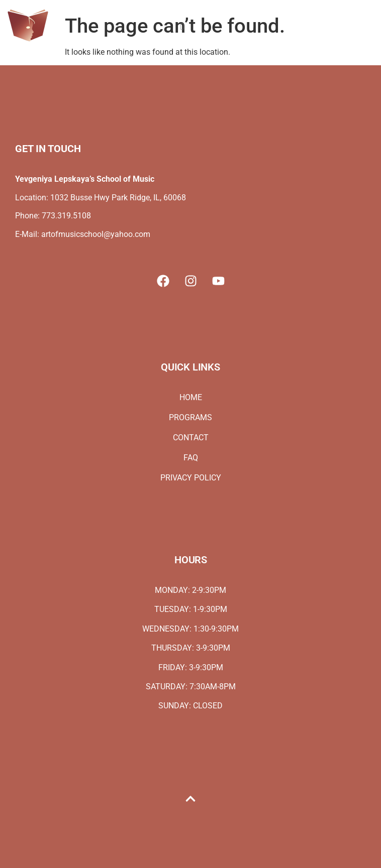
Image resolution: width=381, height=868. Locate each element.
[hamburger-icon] (182, 27)
